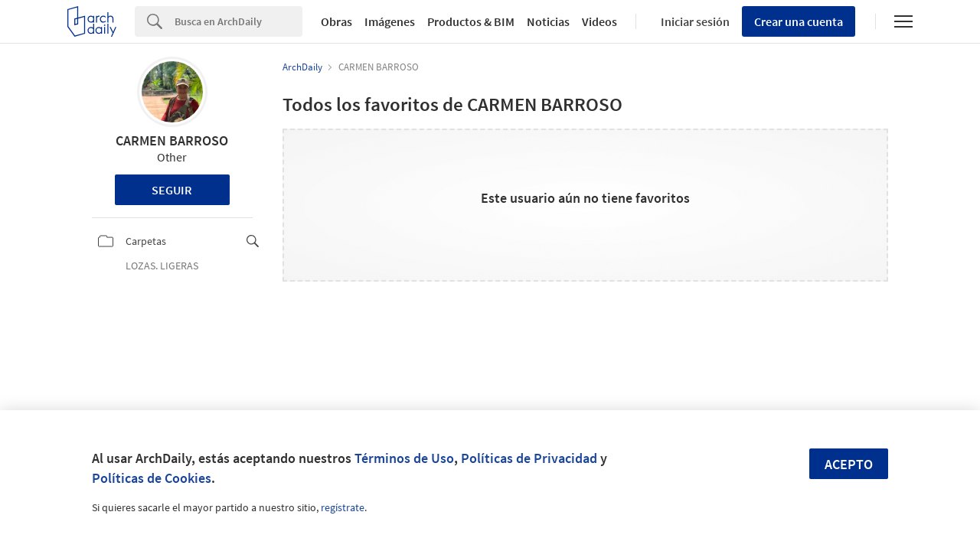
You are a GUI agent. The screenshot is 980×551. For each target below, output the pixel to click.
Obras (336, 21)
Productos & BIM (471, 21)
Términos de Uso (404, 458)
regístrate (343, 507)
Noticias (548, 21)
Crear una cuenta (799, 21)
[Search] (238, 21)
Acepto (849, 464)
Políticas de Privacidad (529, 458)
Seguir (172, 190)
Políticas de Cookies (152, 478)
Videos (599, 21)
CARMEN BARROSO (172, 140)
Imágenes (390, 21)
